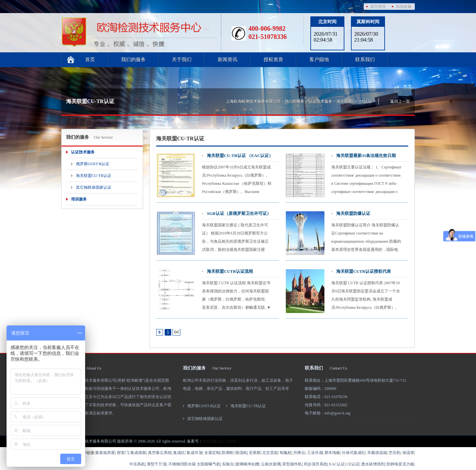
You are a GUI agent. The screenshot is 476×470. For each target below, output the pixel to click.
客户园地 (319, 60)
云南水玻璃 (271, 464)
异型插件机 (292, 464)
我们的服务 (133, 60)
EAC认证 (337, 464)
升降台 (299, 453)
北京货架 (270, 453)
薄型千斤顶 (156, 464)
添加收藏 (404, 7)
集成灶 (179, 453)
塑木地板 (332, 453)
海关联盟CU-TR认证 (354, 101)
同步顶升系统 (316, 464)
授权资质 (273, 60)
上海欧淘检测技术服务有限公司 (253, 101)
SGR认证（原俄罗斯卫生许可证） (239, 213)
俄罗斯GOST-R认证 (93, 164)
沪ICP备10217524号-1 (221, 441)
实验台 (228, 464)
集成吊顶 (194, 453)
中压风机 (137, 464)
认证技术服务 (320, 101)
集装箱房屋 (105, 453)
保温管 (408, 453)
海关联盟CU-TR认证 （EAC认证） (240, 156)
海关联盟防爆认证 (353, 213)
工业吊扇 (315, 453)
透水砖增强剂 (373, 464)
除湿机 (241, 453)
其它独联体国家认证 (94, 187)
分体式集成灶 (354, 453)
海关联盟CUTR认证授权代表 (364, 271)
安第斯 (255, 453)
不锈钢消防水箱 (182, 464)
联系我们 (365, 60)
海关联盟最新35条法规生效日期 (366, 156)
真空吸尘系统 (160, 453)
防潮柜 (228, 453)
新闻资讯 (228, 60)
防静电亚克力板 (400, 464)
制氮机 (286, 453)
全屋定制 (212, 453)
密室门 (123, 453)
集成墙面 (138, 453)
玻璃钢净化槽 (247, 464)
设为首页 (378, 7)
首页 (90, 60)
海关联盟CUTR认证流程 (230, 271)
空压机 (394, 453)
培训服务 (79, 199)
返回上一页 (400, 101)
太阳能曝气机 (209, 464)
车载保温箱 (377, 453)
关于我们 (182, 60)
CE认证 (353, 464)
